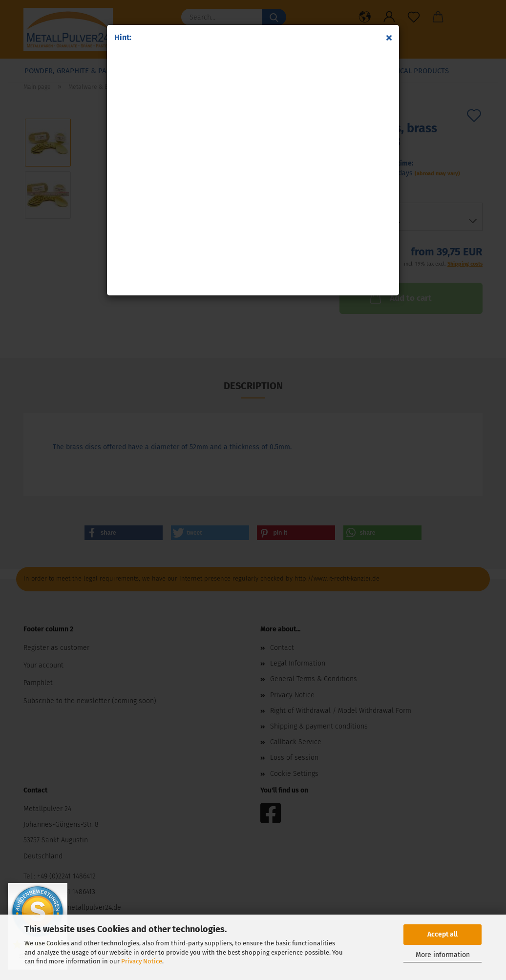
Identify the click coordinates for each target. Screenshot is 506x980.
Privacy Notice (142, 961)
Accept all (443, 934)
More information (443, 955)
